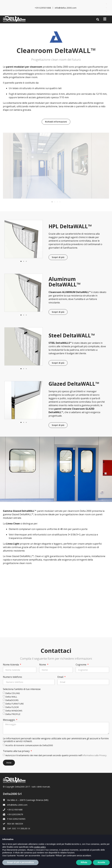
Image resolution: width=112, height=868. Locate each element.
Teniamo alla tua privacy (17, 751)
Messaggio (9, 720)
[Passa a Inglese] (106, 4)
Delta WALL (11, 697)
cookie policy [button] (40, 851)
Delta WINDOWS (14, 711)
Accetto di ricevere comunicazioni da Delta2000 (29, 745)
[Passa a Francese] (106, 8)
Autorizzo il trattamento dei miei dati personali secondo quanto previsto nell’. (56, 755)
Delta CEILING (13, 693)
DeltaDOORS (12, 700)
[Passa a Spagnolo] (106, 12)
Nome (43, 665)
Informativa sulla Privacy (94, 755)
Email (61, 677)
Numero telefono (12, 677)
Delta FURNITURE (15, 704)
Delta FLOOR (12, 707)
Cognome (81, 665)
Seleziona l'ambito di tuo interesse (22, 689)
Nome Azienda (11, 665)
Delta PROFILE (13, 714)
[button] (98, 20)
